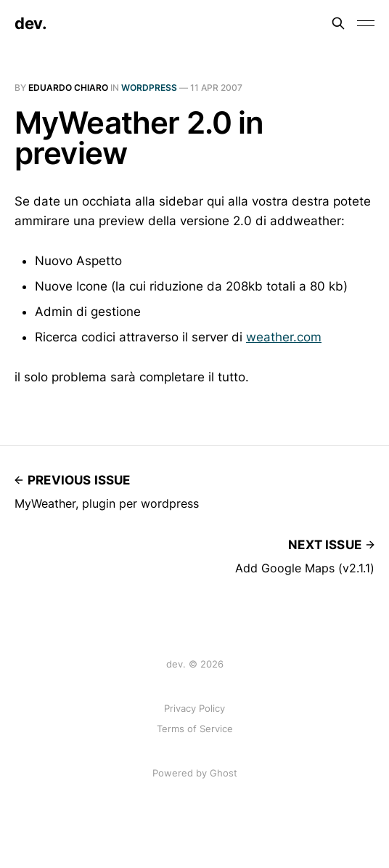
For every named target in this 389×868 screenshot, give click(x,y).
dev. (30, 23)
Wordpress (149, 88)
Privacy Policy (194, 708)
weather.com (284, 337)
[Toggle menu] (366, 23)
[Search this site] (338, 23)
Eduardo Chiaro (68, 88)
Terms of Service (195, 729)
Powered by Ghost (195, 773)
